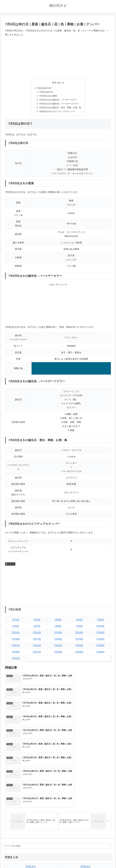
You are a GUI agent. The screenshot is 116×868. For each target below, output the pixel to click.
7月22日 (37, 647)
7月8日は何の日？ (45, 88)
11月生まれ (31, 832)
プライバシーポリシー (67, 860)
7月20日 (100, 640)
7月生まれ (10, 565)
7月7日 (37, 627)
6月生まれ (85, 813)
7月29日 (79, 653)
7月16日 (16, 640)
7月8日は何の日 (46, 92)
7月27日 (37, 653)
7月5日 (100, 621)
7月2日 (37, 621)
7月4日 (79, 621)
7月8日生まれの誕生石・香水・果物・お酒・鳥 (60, 108)
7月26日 (16, 653)
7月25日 (100, 647)
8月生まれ (85, 819)
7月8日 (58, 627)
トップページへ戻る (48, 860)
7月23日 (58, 647)
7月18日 (58, 640)
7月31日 (16, 660)
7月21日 (16, 647)
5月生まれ (31, 813)
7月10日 (100, 627)
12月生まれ (85, 832)
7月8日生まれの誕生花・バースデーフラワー (59, 104)
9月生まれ (31, 826)
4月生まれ (85, 806)
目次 (54, 83)
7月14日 (79, 634)
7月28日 (58, 653)
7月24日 (79, 647)
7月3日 (58, 621)
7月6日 (16, 627)
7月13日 (58, 634)
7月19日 (79, 640)
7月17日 (37, 640)
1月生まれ (31, 800)
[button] (110, 780)
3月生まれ (31, 806)
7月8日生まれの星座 (48, 96)
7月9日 (79, 627)
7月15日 (100, 634)
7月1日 (16, 621)
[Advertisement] (58, 57)
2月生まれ (85, 800)
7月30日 (100, 653)
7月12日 (37, 634)
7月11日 (16, 634)
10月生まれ (85, 826)
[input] (58, 780)
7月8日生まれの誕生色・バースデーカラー (58, 100)
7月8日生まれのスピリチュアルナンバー (57, 113)
